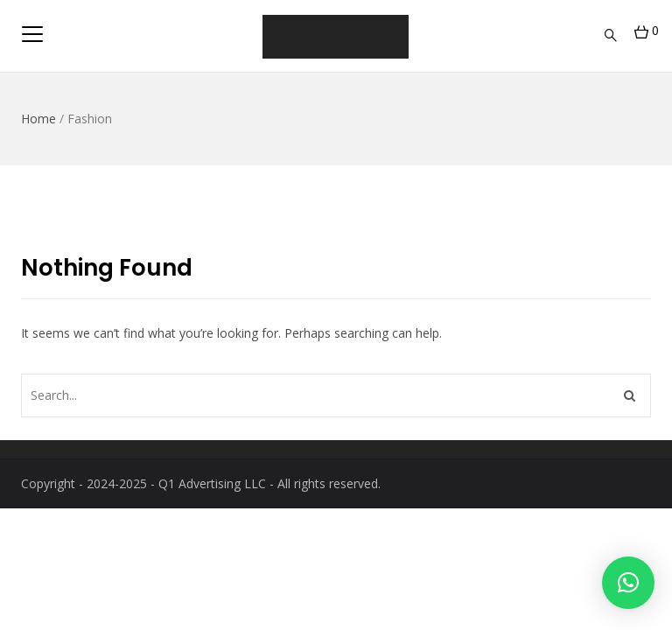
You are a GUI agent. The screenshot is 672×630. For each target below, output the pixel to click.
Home (38, 119)
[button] (628, 583)
